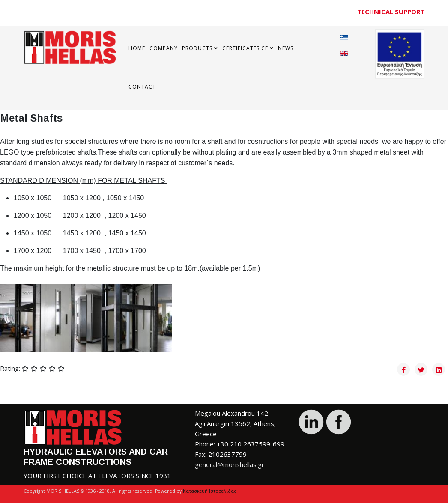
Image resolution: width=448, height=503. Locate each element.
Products (197, 48)
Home (137, 48)
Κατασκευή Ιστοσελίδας (210, 491)
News (286, 48)
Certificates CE (245, 48)
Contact (142, 87)
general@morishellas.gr (230, 464)
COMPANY (164, 48)
